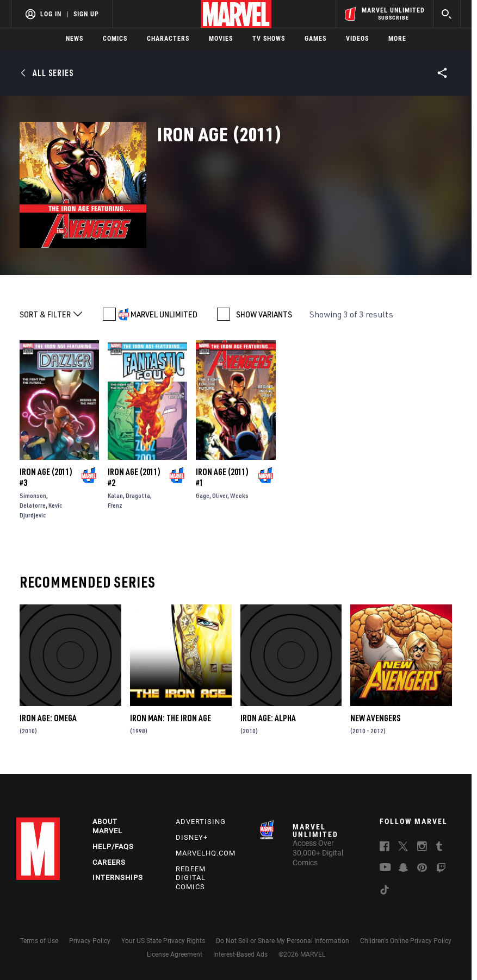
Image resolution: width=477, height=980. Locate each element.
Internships (118, 878)
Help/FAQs (113, 847)
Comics (115, 39)
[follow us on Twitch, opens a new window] (441, 870)
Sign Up (86, 14)
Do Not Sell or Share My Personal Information (283, 941)
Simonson (33, 495)
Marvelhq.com (206, 853)
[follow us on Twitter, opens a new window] (403, 848)
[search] (447, 14)
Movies (221, 39)
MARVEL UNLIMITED (164, 314)
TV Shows (269, 39)
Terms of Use (39, 941)
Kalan (115, 495)
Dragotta (138, 495)
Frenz (115, 505)
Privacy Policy (90, 941)
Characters (168, 39)
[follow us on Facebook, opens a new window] (385, 848)
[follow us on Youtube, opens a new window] (385, 868)
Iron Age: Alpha (268, 718)
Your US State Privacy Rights (163, 941)
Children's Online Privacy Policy (406, 941)
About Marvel (107, 826)
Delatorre (33, 505)
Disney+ (192, 837)
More (397, 39)
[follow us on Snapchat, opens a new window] (403, 869)
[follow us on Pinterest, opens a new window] (422, 869)
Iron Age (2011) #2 (134, 477)
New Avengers (375, 718)
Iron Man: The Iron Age (171, 718)
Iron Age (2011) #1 (222, 477)
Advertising (201, 822)
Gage (203, 495)
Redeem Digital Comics (191, 878)
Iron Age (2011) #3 (46, 477)
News (75, 39)
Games (315, 39)
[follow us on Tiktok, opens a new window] (385, 891)
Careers (109, 862)
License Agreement (175, 954)
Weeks (239, 495)
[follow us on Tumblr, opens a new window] (439, 848)
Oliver (220, 495)
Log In (51, 14)
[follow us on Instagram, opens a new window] (422, 848)
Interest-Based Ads (240, 954)
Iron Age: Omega (48, 718)
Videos (357, 39)
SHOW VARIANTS (264, 314)
